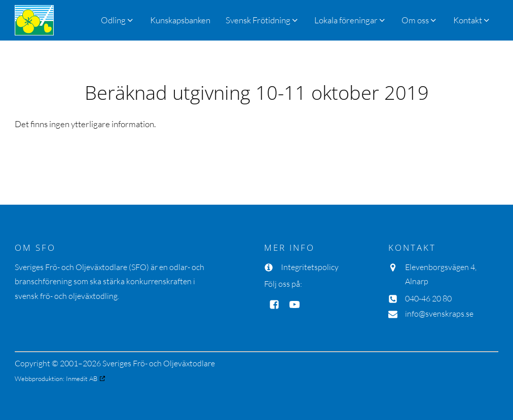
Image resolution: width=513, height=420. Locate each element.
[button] (262, 20)
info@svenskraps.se (439, 314)
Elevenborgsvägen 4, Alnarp (441, 274)
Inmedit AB (82, 378)
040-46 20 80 (428, 298)
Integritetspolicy (310, 267)
